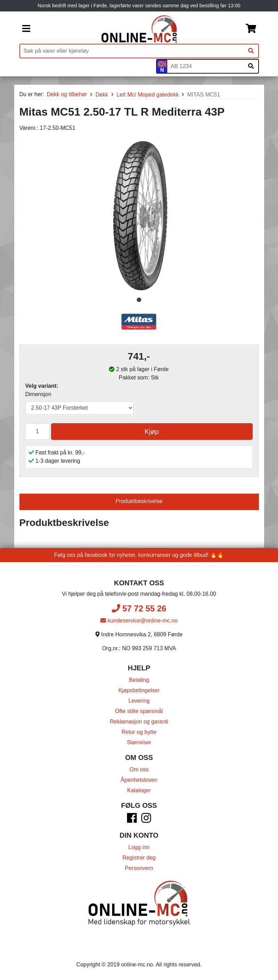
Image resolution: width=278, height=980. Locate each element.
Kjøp (151, 432)
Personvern (139, 868)
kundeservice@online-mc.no (139, 621)
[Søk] (251, 51)
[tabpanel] (139, 216)
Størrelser (139, 742)
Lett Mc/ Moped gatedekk (148, 95)
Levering (139, 701)
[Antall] (37, 432)
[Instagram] (146, 820)
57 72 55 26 (139, 608)
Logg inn (139, 847)
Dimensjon (39, 394)
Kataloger (139, 790)
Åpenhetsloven (139, 780)
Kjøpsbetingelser (139, 690)
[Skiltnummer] (205, 66)
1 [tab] (139, 300)
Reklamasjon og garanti (139, 722)
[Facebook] (132, 820)
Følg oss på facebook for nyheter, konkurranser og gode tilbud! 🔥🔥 (139, 555)
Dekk (102, 95)
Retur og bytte (139, 732)
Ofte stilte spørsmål (139, 711)
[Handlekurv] (251, 29)
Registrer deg (139, 858)
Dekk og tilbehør (67, 94)
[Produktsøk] (132, 51)
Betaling (139, 680)
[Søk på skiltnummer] (251, 66)
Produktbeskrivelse (139, 501)
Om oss (139, 769)
